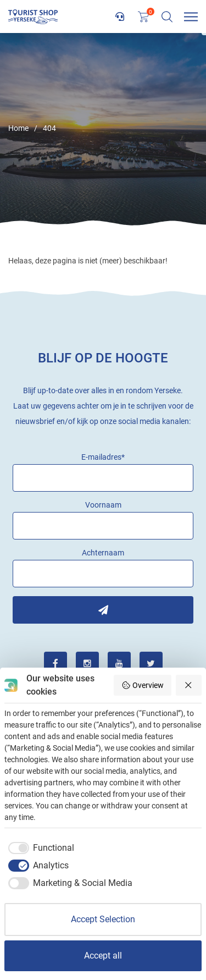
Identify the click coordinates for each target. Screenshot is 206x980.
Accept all (103, 956)
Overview (143, 685)
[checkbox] (39, 848)
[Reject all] (189, 685)
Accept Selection (103, 919)
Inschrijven (103, 610)
